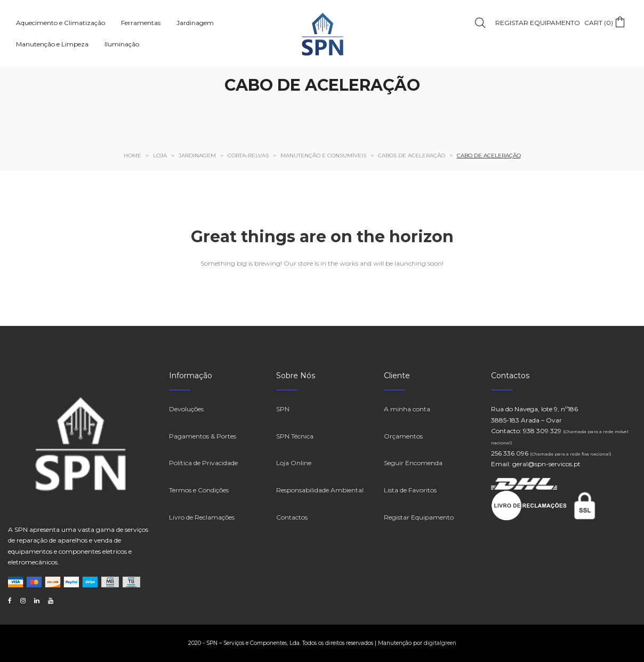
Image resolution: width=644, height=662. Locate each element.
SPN (283, 409)
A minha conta (407, 409)
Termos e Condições (199, 490)
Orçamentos (403, 436)
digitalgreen (440, 643)
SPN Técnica (295, 436)
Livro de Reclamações (202, 517)
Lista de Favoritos (410, 490)
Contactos (292, 517)
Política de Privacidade (203, 463)
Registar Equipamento (419, 517)
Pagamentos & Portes (203, 436)
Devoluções (186, 409)
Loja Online (294, 463)
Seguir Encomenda (413, 463)
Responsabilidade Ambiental (320, 490)
